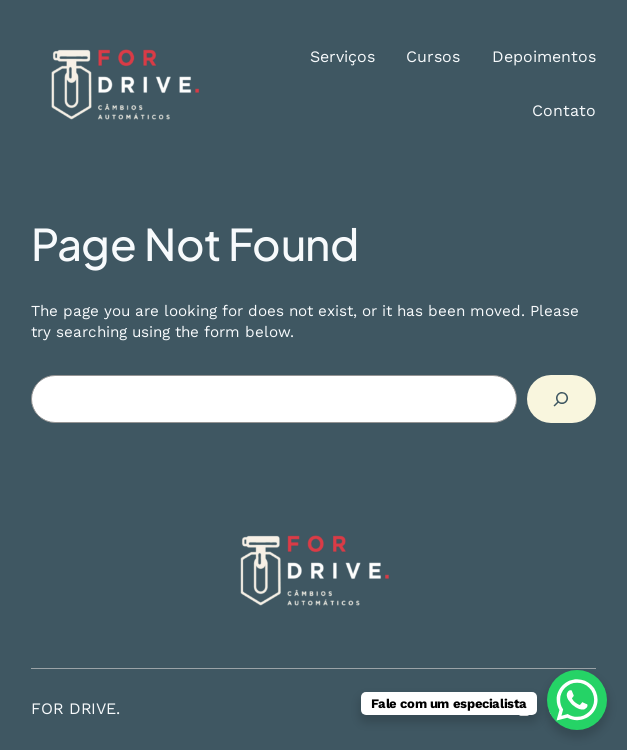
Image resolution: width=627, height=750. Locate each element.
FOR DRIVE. (75, 708)
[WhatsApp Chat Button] (577, 700)
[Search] (561, 399)
